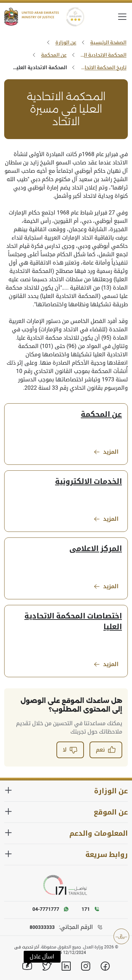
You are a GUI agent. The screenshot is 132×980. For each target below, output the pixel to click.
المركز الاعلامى (96, 549)
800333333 (42, 927)
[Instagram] (86, 966)
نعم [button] (106, 750)
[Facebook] (105, 966)
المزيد (106, 452)
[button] (42, 957)
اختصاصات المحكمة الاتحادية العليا (73, 621)
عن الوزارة (66, 42)
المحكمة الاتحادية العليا (103, 55)
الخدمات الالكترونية (88, 481)
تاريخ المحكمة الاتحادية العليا (103, 67)
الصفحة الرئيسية (108, 42)
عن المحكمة (54, 55)
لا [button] (70, 750)
